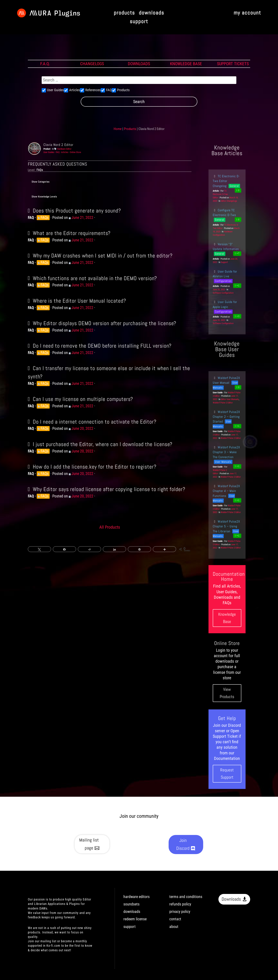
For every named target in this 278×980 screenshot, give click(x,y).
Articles (65, 152)
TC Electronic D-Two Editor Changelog (226, 181)
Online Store (75, 152)
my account (247, 13)
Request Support (227, 774)
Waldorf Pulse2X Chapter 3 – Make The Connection (226, 452)
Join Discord (183, 844)
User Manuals (223, 462)
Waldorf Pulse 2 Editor (223, 403)
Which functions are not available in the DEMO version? (95, 278)
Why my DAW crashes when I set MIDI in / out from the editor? (103, 256)
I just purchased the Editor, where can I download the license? (103, 444)
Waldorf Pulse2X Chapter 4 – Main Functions (226, 491)
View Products (227, 693)
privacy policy (180, 912)
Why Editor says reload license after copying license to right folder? (109, 489)
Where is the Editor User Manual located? (79, 301)
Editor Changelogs (229, 201)
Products (130, 129)
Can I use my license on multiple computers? (83, 399)
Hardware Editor (64, 149)
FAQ (58, 152)
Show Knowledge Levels (44, 197)
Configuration (223, 281)
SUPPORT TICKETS (233, 64)
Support (224, 262)
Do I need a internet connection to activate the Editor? (95, 422)
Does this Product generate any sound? (77, 211)
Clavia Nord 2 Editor (58, 145)
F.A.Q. (45, 64)
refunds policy (180, 904)
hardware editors (137, 897)
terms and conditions (186, 897)
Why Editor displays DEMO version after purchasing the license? (105, 323)
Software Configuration (223, 293)
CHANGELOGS (92, 64)
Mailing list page (89, 844)
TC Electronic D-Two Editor (220, 194)
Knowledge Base (227, 618)
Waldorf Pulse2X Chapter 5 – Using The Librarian (226, 526)
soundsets (131, 904)
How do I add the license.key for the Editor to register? (95, 467)
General (234, 186)
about (174, 927)
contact (175, 919)
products (124, 13)
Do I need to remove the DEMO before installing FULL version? (102, 346)
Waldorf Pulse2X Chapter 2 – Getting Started (226, 417)
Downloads (231, 899)
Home (118, 129)
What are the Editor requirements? (72, 233)
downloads (151, 13)
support (139, 22)
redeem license (135, 919)
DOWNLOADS (139, 64)
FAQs (45, 218)
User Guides (49, 152)
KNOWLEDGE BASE (186, 64)
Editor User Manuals (230, 399)
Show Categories (41, 182)
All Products (110, 527)
